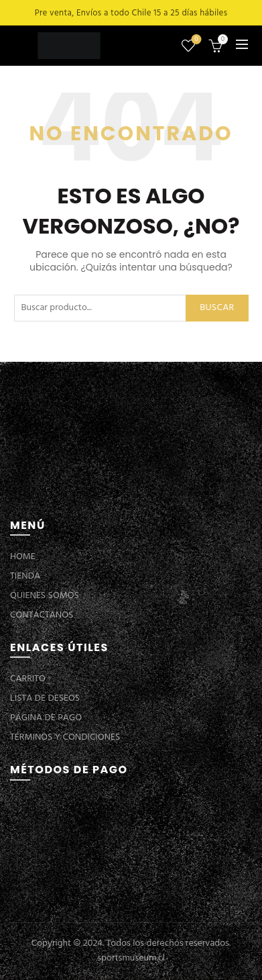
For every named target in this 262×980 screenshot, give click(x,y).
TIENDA (25, 576)
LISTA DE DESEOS (45, 698)
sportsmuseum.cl (131, 958)
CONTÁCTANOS (42, 615)
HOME (23, 557)
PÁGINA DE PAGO (46, 718)
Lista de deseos (195, 40)
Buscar (217, 308)
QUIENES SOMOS (45, 596)
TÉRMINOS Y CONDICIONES (65, 737)
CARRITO (28, 679)
